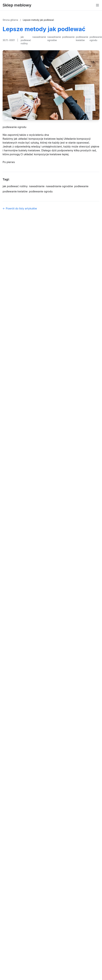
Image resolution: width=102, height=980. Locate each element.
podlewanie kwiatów (82, 39)
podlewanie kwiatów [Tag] (15, 191)
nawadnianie (39, 37)
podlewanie (68, 37)
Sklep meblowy (17, 5)
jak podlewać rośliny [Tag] (15, 186)
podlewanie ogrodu (96, 39)
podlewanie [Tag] (81, 186)
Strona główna (11, 20)
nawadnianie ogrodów (54, 39)
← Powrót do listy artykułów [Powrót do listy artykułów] (20, 208)
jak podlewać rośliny (26, 40)
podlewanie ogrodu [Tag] (41, 191)
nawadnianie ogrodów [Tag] (59, 186)
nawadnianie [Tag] (37, 186)
